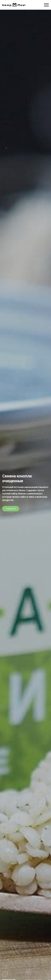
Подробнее (11, 509)
